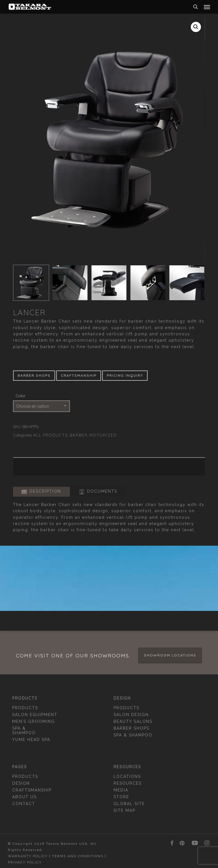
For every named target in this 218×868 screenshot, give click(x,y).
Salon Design (131, 715)
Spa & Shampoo (24, 731)
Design (21, 783)
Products (25, 708)
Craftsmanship (32, 790)
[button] (207, 7)
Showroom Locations (170, 655)
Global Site (129, 804)
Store (121, 797)
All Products (51, 435)
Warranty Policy (28, 856)
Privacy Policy (25, 862)
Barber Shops (131, 728)
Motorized (103, 435)
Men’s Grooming (33, 721)
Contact (24, 804)
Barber (79, 435)
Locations (127, 776)
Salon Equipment (35, 715)
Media (121, 790)
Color (21, 396)
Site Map (124, 810)
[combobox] (41, 406)
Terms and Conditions (78, 856)
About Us (24, 797)
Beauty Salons (133, 721)
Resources (128, 783)
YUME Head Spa (31, 740)
